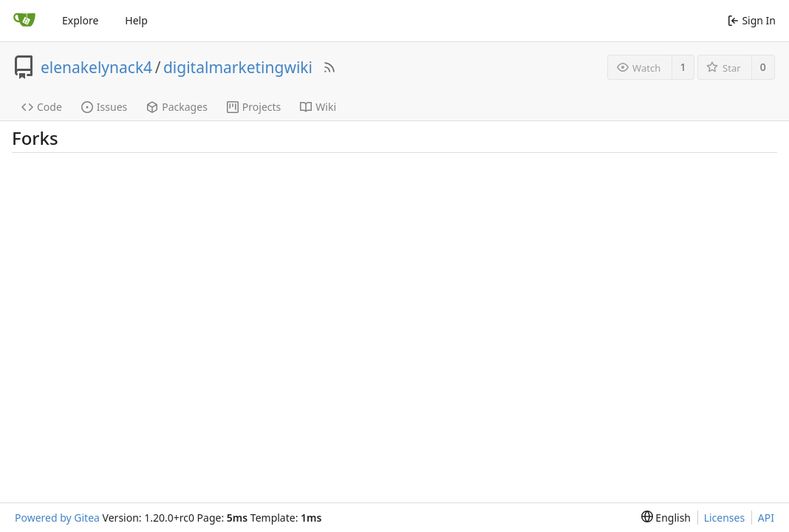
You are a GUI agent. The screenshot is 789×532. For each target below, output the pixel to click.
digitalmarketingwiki (238, 67)
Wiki (318, 107)
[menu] (666, 518)
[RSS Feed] (329, 67)
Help (136, 20)
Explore (80, 20)
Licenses (725, 518)
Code (42, 107)
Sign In (752, 20)
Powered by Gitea (57, 518)
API (766, 518)
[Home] (24, 21)
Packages (177, 107)
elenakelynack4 (96, 67)
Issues (104, 107)
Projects (254, 107)
